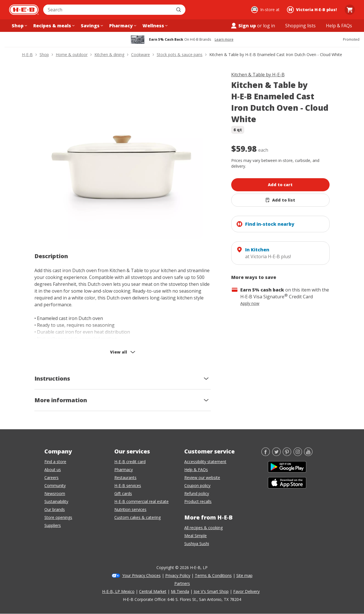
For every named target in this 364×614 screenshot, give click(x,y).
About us (53, 470)
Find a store (55, 462)
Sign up (243, 26)
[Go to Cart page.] (350, 10)
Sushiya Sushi (197, 544)
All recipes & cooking (203, 528)
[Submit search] (179, 10)
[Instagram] (298, 454)
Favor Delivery (246, 591)
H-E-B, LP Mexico (118, 591)
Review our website (202, 478)
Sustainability (56, 501)
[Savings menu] (91, 26)
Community (55, 485)
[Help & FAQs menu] (339, 26)
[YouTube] (308, 454)
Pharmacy (124, 470)
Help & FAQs (196, 470)
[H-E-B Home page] (24, 10)
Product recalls (198, 501)
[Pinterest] (287, 454)
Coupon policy (197, 485)
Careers (51, 478)
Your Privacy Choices (141, 575)
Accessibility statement (205, 462)
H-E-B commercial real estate (141, 501)
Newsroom (55, 493)
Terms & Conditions (213, 575)
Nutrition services (130, 509)
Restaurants (125, 478)
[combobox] (108, 10)
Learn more (224, 40)
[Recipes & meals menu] (53, 26)
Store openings (58, 517)
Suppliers (53, 525)
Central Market (153, 591)
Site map (244, 575)
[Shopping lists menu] (300, 26)
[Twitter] (276, 454)
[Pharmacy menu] (122, 26)
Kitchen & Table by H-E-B (258, 75)
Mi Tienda (180, 591)
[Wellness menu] (154, 26)
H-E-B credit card (130, 462)
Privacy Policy (178, 575)
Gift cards (123, 493)
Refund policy (197, 493)
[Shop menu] (19, 26)
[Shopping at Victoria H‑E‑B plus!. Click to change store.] (313, 10)
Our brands (55, 509)
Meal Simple (196, 536)
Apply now (250, 303)
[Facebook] (266, 454)
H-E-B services (128, 485)
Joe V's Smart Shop (211, 591)
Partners (182, 583)
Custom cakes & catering (137, 517)
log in (269, 26)
